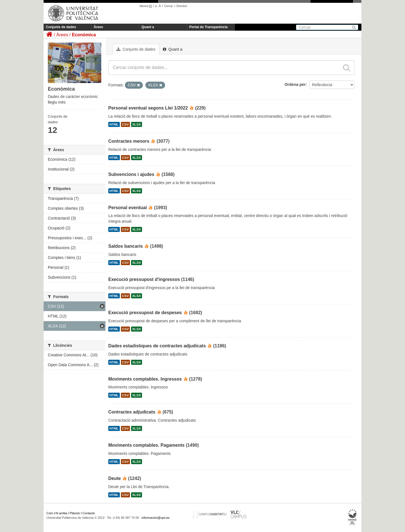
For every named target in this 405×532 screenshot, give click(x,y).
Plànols (75, 513)
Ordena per (295, 84)
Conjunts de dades (61, 27)
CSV (125, 124)
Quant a (148, 27)
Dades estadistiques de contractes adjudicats (157, 346)
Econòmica (84, 35)
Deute (114, 478)
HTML (114, 124)
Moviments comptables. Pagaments (146, 445)
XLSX (137, 124)
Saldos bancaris (126, 246)
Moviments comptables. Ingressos (145, 379)
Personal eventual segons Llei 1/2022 (148, 108)
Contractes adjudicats (132, 412)
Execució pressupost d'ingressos (144, 279)
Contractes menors (129, 141)
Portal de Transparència (208, 27)
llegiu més (57, 102)
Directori (182, 6)
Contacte (89, 513)
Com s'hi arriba (57, 513)
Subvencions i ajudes (131, 174)
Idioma (146, 6)
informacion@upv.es (156, 518)
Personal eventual (128, 208)
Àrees (98, 27)
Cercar (169, 6)
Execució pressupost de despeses (145, 313)
